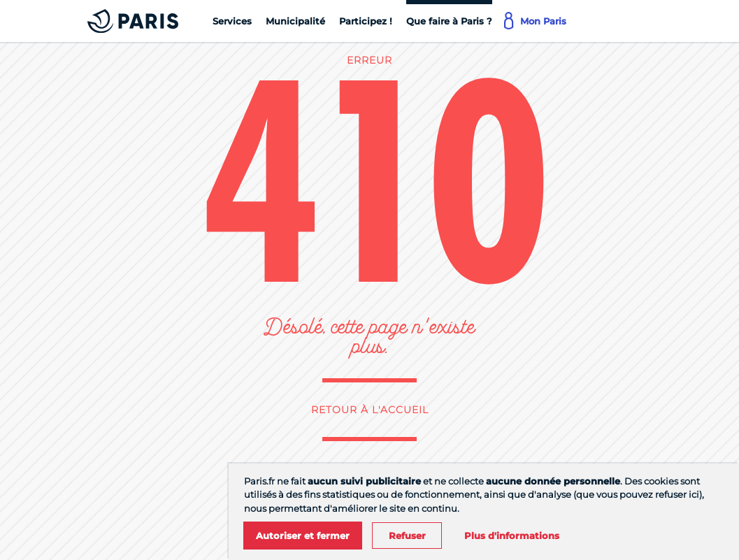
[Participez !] (366, 21)
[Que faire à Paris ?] (449, 21)
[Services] (232, 21)
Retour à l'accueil (370, 410)
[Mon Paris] (536, 21)
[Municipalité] (295, 21)
